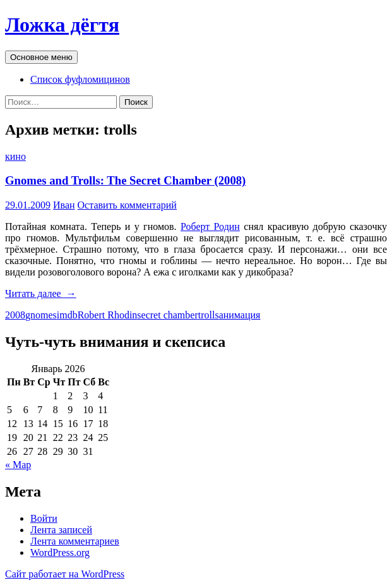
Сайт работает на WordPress (65, 574)
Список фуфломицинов (80, 79)
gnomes (41, 315)
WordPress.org (60, 552)
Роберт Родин (210, 226)
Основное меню (41, 57)
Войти (44, 518)
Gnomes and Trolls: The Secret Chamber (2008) (125, 180)
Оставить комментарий (127, 205)
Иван (64, 205)
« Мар (18, 465)
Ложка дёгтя (62, 25)
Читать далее (41, 293)
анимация (240, 315)
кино (15, 156)
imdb (67, 315)
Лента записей (61, 530)
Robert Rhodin (108, 315)
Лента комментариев (75, 541)
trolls (209, 315)
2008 (15, 315)
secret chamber (167, 315)
